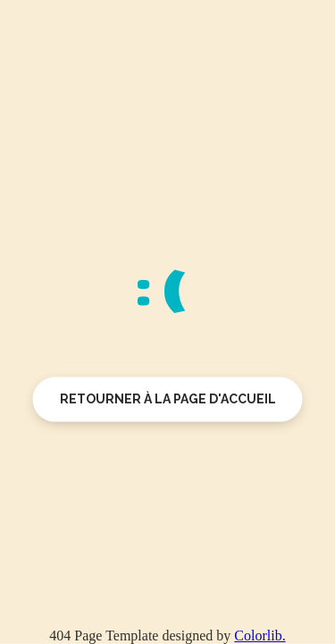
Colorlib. (260, 636)
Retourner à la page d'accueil (168, 399)
